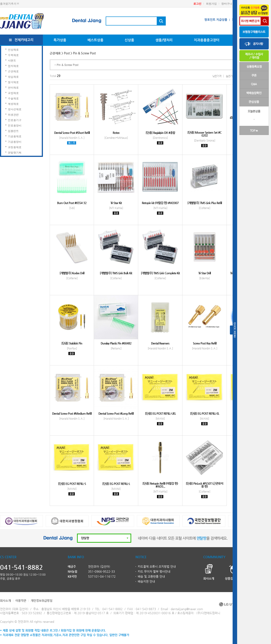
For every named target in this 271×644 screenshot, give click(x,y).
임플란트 (13, 131)
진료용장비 (15, 125)
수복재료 (13, 55)
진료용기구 (15, 120)
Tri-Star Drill (204, 273)
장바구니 (227, 3)
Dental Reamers (160, 343)
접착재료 (13, 66)
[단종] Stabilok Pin (72, 343)
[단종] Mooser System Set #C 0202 (204, 134)
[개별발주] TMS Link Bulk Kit (116, 273)
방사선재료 (15, 109)
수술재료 (13, 98)
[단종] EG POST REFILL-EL (205, 413)
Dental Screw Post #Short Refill (72, 133)
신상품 (129, 40)
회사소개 (5, 601)
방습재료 (13, 77)
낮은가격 (217, 76)
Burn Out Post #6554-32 (72, 203)
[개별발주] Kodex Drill (72, 273)
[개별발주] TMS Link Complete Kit (160, 273)
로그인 (197, 3)
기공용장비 (15, 142)
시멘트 (12, 60)
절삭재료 (13, 82)
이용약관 (21, 601)
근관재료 (13, 71)
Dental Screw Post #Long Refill (116, 413)
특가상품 (60, 40)
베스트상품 (95, 40)
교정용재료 (15, 147)
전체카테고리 (24, 40)
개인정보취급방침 (42, 601)
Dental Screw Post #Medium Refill (72, 413)
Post (67, 53)
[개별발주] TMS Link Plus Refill (205, 203)
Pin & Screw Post (68, 65)
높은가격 (230, 76)
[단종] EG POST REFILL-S (72, 484)
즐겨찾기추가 (8, 3)
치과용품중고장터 (207, 40)
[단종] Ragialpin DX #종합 (160, 133)
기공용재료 (15, 136)
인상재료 (13, 50)
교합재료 (13, 93)
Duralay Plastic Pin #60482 (116, 343)
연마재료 (13, 87)
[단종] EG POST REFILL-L (116, 484)
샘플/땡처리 (164, 40)
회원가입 (211, 3)
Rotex (116, 133)
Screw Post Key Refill (205, 343)
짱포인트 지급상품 (216, 20)
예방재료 (13, 104)
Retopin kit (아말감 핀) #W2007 (160, 203)
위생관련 (13, 115)
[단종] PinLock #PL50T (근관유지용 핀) (204, 485)
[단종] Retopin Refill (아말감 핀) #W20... (160, 485)
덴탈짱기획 (15, 152)
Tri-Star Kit (116, 203)
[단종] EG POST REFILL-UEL (160, 413)
